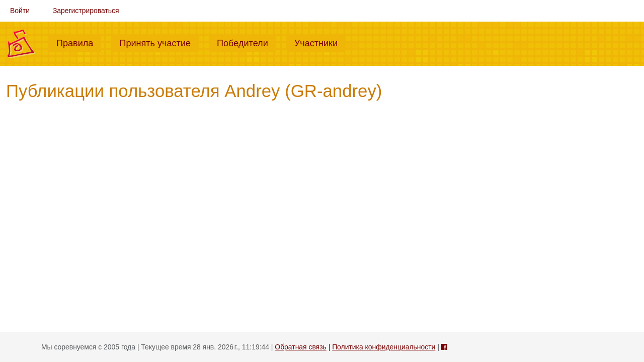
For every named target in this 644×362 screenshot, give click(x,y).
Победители (247, 42)
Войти (20, 11)
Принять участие (159, 42)
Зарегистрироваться (86, 11)
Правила (79, 42)
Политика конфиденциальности (384, 347)
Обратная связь (300, 347)
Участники (320, 42)
